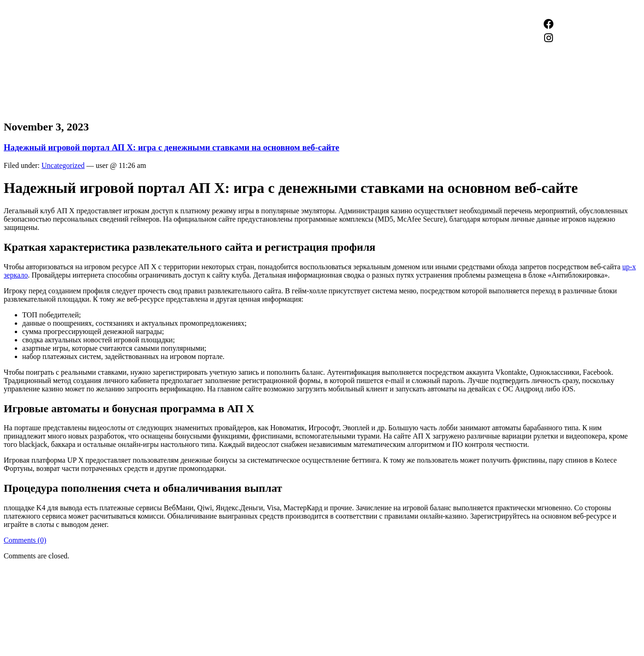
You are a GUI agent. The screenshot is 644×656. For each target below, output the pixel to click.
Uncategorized (63, 165)
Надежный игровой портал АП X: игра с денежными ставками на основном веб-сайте (172, 147)
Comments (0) (25, 540)
